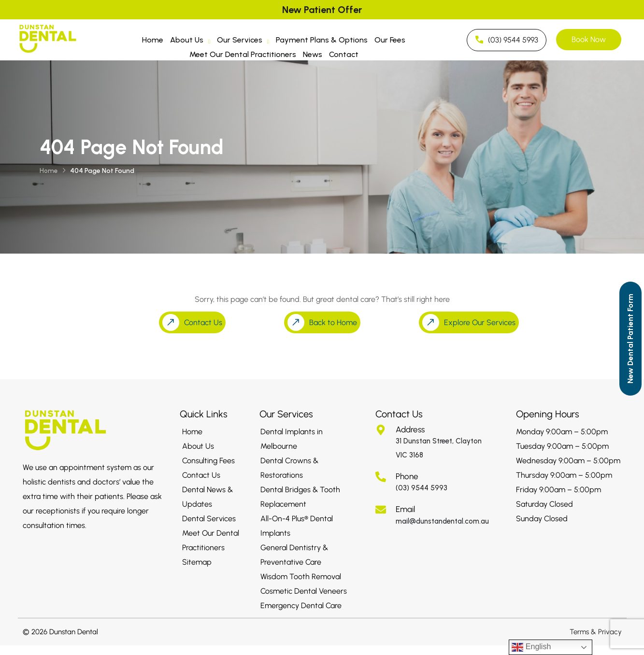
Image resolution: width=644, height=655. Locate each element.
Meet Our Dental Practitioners (243, 54)
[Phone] (381, 477)
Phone (407, 476)
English (531, 647)
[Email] (381, 510)
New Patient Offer (322, 10)
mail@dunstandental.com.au (442, 521)
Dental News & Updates (208, 497)
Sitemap (197, 562)
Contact (344, 54)
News (313, 54)
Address (410, 429)
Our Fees (390, 40)
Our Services (243, 41)
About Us (190, 41)
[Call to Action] (630, 339)
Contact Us (201, 475)
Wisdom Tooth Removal (301, 577)
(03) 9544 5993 (422, 488)
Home (153, 40)
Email (405, 509)
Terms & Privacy (596, 632)
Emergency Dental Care (301, 605)
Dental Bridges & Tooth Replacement (300, 497)
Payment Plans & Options (322, 40)
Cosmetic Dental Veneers (304, 591)
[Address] (381, 430)
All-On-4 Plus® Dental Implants (297, 526)
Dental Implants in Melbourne (292, 439)
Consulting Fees (208, 461)
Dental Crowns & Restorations (289, 468)
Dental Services (209, 519)
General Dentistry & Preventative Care (294, 555)
